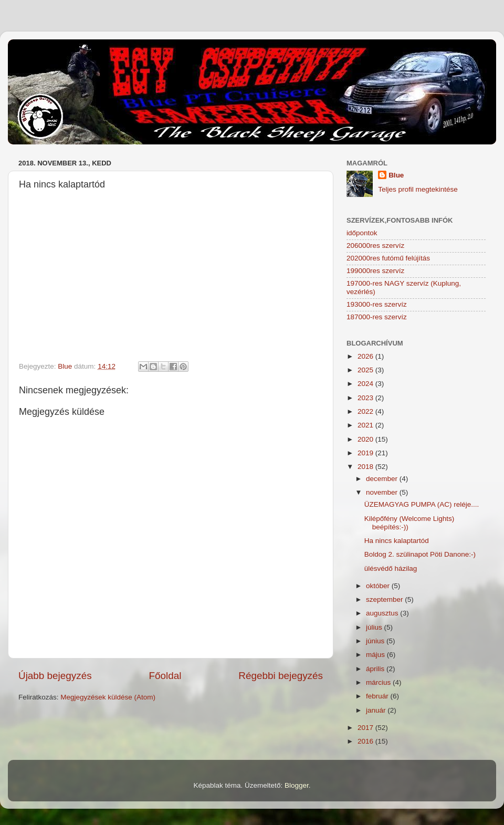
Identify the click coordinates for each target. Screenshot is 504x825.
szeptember (385, 599)
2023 (366, 398)
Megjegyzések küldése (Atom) (108, 697)
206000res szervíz (375, 246)
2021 (366, 425)
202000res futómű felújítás (388, 258)
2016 (366, 741)
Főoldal (165, 676)
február (378, 696)
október (379, 586)
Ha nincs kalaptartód (397, 541)
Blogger (297, 785)
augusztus (383, 613)
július (375, 627)
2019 (366, 453)
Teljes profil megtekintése (418, 189)
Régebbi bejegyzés (281, 676)
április (376, 669)
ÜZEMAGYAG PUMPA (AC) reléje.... (422, 504)
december (383, 479)
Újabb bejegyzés (55, 676)
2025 (366, 370)
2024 (366, 384)
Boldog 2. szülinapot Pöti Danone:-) (420, 554)
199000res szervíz (375, 271)
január (377, 710)
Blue (396, 175)
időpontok (362, 233)
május (376, 655)
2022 (366, 411)
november (383, 492)
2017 (366, 728)
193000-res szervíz (377, 304)
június (376, 641)
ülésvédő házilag (391, 568)
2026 (366, 356)
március (379, 682)
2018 (366, 467)
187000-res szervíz (377, 317)
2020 (366, 439)
